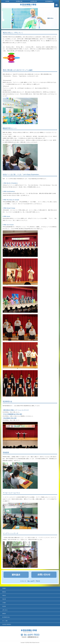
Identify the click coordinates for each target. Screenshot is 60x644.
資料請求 (4, 614)
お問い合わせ (5, 610)
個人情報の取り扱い (6, 617)
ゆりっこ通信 (5, 621)
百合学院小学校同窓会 (7, 624)
